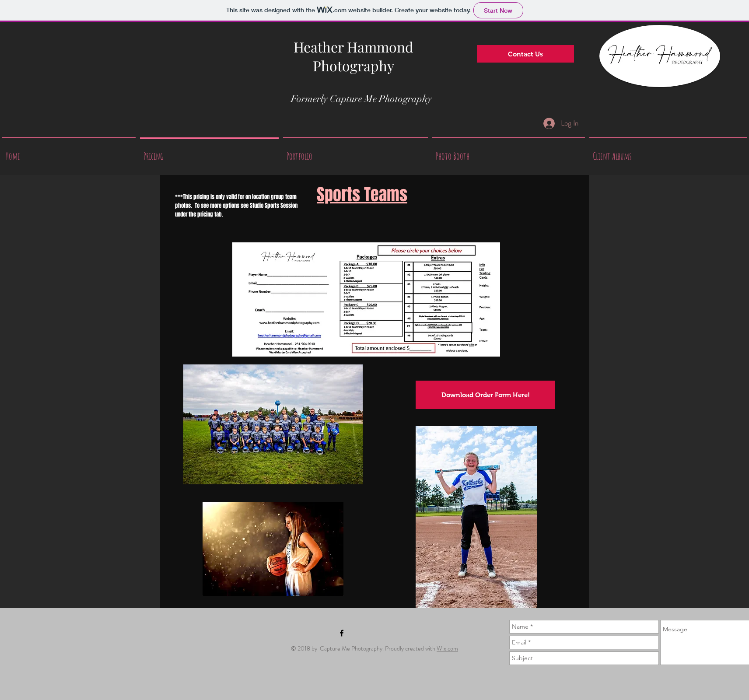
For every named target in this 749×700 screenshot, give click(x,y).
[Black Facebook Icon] (342, 633)
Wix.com (447, 648)
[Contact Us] (525, 54)
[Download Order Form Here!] (485, 395)
